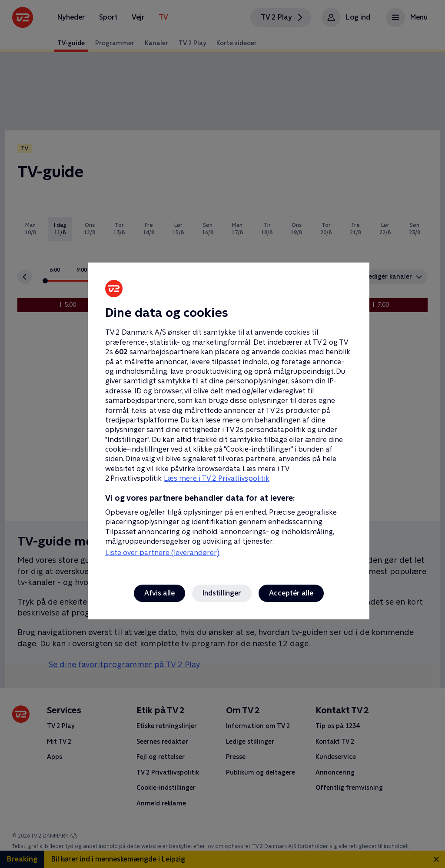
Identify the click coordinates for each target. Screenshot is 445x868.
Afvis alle (159, 593)
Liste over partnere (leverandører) (162, 553)
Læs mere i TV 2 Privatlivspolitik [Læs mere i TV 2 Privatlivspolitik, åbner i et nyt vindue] (217, 478)
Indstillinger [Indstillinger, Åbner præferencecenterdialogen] (222, 593)
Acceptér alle (291, 593)
